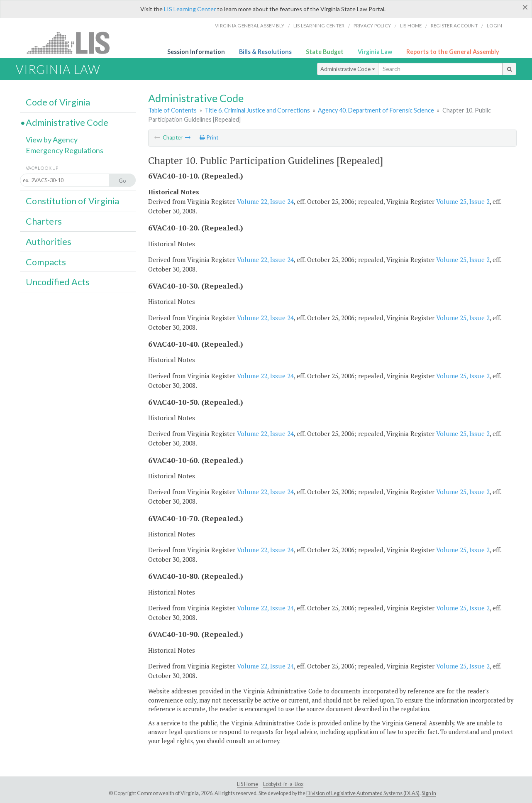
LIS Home (248, 784)
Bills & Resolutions (265, 52)
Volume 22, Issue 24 (265, 201)
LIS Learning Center (190, 9)
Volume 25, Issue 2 (463, 201)
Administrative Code (348, 69)
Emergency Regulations (65, 150)
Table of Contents (172, 110)
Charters (44, 221)
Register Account (454, 26)
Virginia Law (375, 52)
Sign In (429, 793)
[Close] (525, 7)
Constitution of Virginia (72, 201)
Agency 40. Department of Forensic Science (376, 110)
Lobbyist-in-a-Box (283, 784)
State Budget (325, 52)
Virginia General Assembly (250, 26)
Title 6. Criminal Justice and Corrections (257, 110)
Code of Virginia (58, 102)
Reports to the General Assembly (453, 52)
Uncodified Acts (58, 282)
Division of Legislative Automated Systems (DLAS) (363, 793)
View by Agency (52, 140)
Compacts (46, 262)
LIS (73, 43)
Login (494, 26)
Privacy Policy (372, 26)
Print (209, 137)
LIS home (411, 26)
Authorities (49, 242)
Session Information (196, 52)
